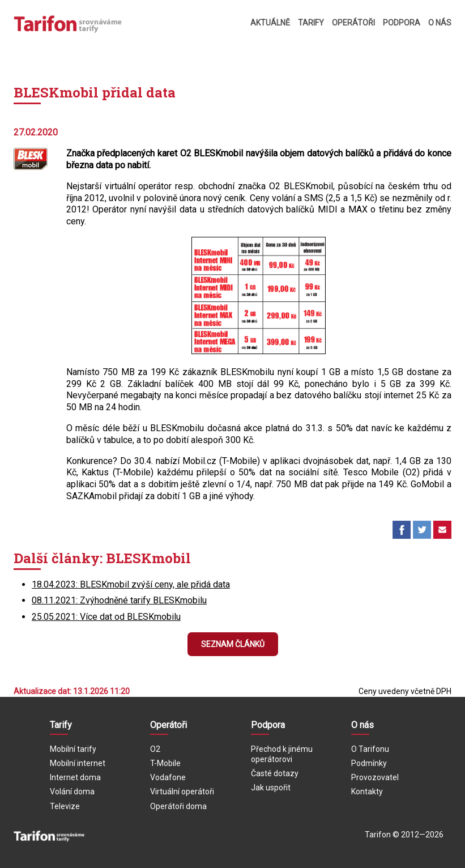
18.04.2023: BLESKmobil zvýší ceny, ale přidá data (131, 584)
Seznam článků (233, 644)
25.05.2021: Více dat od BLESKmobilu (106, 617)
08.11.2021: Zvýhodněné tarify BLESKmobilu (119, 600)
